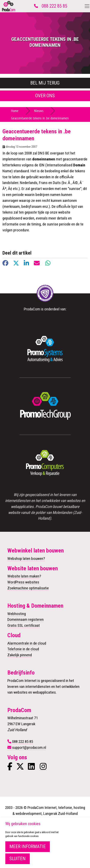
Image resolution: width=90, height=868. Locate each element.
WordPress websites (23, 582)
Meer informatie (28, 847)
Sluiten (18, 859)
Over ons (45, 96)
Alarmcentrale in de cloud (27, 643)
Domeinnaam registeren (26, 619)
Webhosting (17, 614)
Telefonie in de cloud (23, 649)
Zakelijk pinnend (20, 655)
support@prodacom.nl (29, 747)
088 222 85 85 (54, 6)
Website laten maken (23, 576)
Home (15, 111)
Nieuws (39, 111)
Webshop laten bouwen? (26, 559)
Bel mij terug (45, 83)
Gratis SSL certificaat (24, 625)
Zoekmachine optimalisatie (28, 588)
